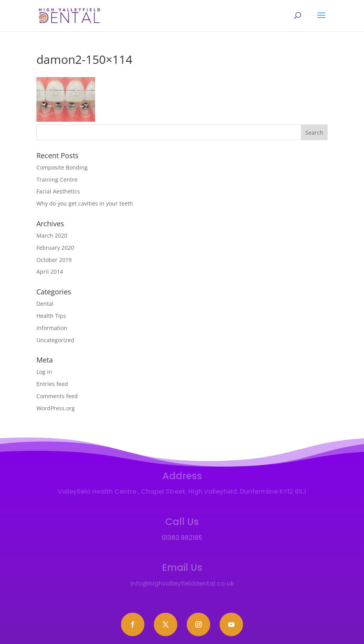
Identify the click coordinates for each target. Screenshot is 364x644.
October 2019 (54, 260)
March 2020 (52, 235)
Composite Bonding (62, 167)
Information (52, 328)
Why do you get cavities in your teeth (85, 203)
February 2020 (55, 248)
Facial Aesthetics (58, 191)
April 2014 (50, 271)
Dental (45, 304)
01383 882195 (182, 538)
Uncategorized (55, 340)
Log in (44, 372)
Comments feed (57, 396)
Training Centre (57, 179)
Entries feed (52, 384)
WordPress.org (56, 408)
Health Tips (51, 316)
